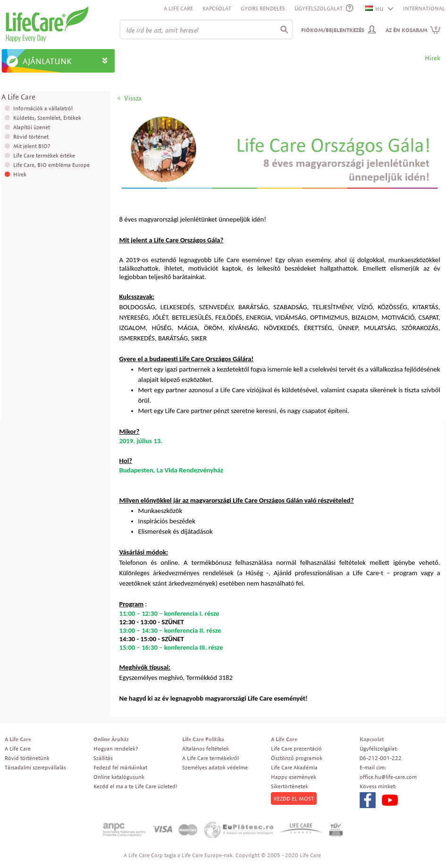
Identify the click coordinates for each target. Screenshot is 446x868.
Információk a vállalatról (43, 108)
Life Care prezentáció (296, 748)
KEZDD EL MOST (294, 798)
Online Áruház (111, 739)
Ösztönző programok (297, 758)
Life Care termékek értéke (44, 155)
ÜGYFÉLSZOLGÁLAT (319, 8)
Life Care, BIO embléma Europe (51, 165)
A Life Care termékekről (210, 758)
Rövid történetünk (27, 758)
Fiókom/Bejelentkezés (333, 30)
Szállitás (103, 758)
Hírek (20, 174)
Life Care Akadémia (294, 767)
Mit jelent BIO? (32, 146)
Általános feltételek (206, 748)
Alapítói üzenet (32, 127)
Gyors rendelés (263, 8)
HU (375, 9)
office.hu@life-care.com (388, 777)
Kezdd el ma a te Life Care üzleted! (135, 786)
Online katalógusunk (119, 777)
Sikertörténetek (290, 786)
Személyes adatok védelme (215, 767)
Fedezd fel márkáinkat (120, 767)
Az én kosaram (413, 30)
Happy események (294, 777)
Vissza (133, 98)
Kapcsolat (217, 8)
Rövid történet (31, 136)
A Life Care (178, 8)
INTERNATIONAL (424, 8)
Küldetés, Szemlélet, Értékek (47, 118)
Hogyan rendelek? (116, 748)
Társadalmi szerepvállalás (35, 767)
